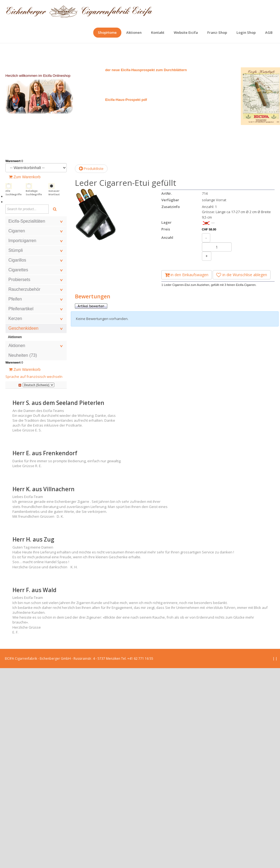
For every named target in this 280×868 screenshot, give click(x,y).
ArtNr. (167, 193)
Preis (166, 229)
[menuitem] (107, 33)
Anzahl (167, 237)
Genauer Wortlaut (54, 193)
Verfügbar (170, 200)
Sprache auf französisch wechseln (34, 377)
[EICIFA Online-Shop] (79, 11)
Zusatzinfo (171, 207)
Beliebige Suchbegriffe (34, 193)
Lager (166, 222)
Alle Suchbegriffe (14, 193)
